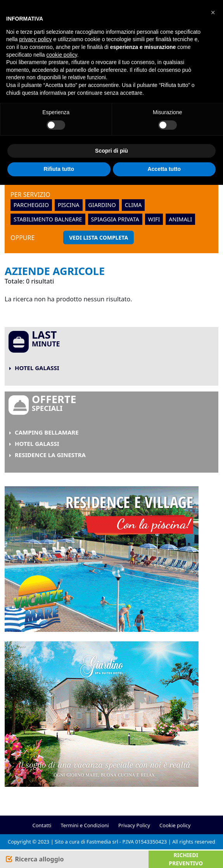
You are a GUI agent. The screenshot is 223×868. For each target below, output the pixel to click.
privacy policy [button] (35, 39)
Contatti (42, 825)
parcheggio (31, 205)
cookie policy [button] (62, 55)
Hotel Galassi (37, 368)
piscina (69, 205)
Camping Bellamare (47, 432)
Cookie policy (175, 825)
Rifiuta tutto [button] (59, 169)
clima (133, 205)
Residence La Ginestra (50, 455)
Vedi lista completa (99, 237)
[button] (213, 12)
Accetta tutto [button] (164, 169)
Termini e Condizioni (85, 825)
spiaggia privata (115, 219)
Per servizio (30, 195)
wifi (154, 219)
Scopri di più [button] (112, 151)
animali (180, 219)
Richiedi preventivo (186, 859)
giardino (102, 205)
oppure (22, 238)
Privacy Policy (134, 825)
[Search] (34, 859)
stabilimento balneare (48, 219)
